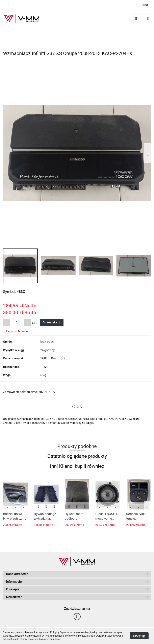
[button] (145, 5)
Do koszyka (52, 322)
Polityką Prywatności (62, 632)
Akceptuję (139, 636)
